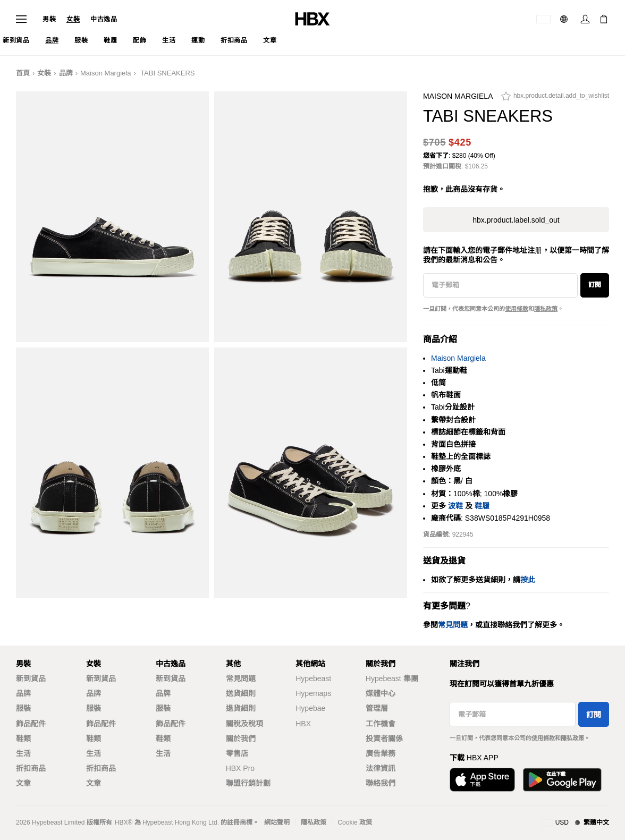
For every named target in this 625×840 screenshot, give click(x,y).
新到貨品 (31, 678)
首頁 (23, 73)
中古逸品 (104, 19)
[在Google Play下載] (562, 780)
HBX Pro (240, 768)
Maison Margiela (105, 73)
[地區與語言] (575, 823)
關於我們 (241, 739)
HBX (303, 724)
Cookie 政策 (355, 822)
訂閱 (595, 285)
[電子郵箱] (500, 285)
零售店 (237, 753)
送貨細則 (241, 693)
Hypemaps (313, 693)
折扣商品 (31, 768)
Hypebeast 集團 (392, 678)
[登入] (585, 19)
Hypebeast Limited (58, 822)
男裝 (49, 19)
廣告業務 (381, 753)
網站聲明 (277, 822)
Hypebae (310, 708)
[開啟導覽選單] (21, 19)
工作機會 (381, 724)
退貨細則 (241, 708)
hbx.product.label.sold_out (516, 220)
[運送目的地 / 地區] (543, 19)
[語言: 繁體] (565, 19)
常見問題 (241, 678)
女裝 (73, 19)
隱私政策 (546, 309)
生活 (23, 753)
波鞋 (455, 506)
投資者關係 (384, 739)
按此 (528, 580)
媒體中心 (381, 693)
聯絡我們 (381, 783)
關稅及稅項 (244, 724)
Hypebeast (313, 678)
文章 (23, 783)
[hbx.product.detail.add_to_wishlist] (555, 99)
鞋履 (482, 506)
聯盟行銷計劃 (248, 783)
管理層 (377, 708)
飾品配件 (31, 724)
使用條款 (517, 309)
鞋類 (23, 739)
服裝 (23, 708)
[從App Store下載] (482, 780)
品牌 (66, 73)
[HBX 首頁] (312, 18)
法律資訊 (381, 768)
